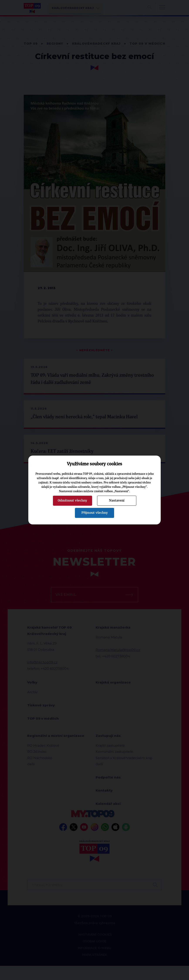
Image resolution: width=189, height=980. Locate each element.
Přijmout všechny (95, 513)
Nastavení (117, 500)
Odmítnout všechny (72, 500)
